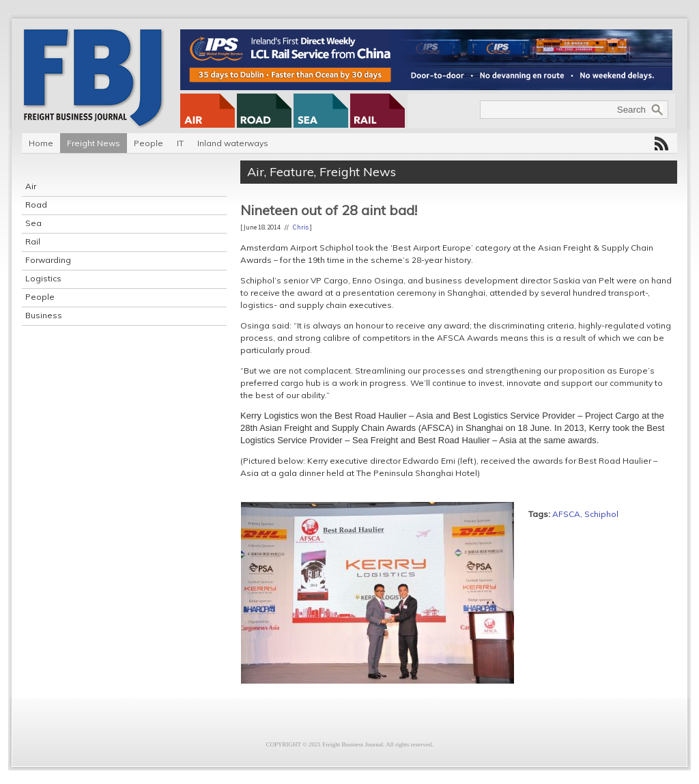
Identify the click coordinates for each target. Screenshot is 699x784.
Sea (33, 223)
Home (41, 143)
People (148, 143)
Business (44, 315)
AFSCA (566, 514)
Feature (292, 172)
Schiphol (601, 514)
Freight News (94, 143)
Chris (301, 227)
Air (31, 186)
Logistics (43, 278)
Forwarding (48, 260)
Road (36, 205)
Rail (33, 241)
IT (180, 143)
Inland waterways (233, 143)
